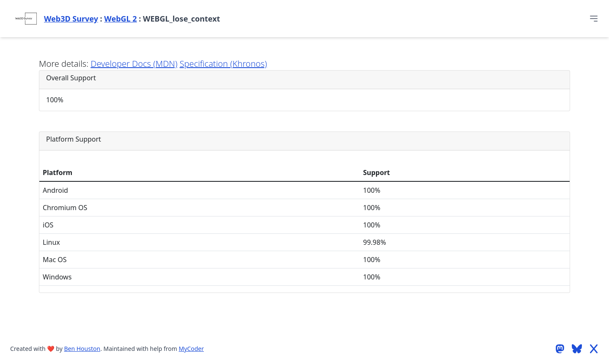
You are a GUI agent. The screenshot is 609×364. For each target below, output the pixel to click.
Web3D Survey (71, 19)
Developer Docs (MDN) (134, 64)
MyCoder (191, 349)
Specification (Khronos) (224, 64)
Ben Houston (82, 349)
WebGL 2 (120, 19)
